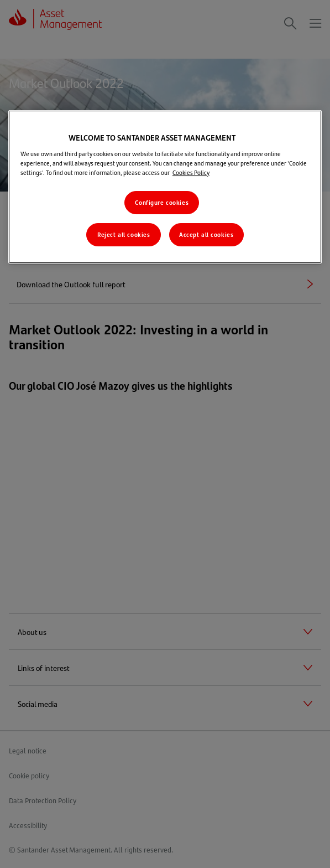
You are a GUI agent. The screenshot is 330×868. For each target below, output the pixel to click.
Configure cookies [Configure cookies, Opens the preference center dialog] (162, 202)
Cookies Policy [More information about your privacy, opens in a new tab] (191, 172)
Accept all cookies (206, 234)
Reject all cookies (124, 234)
